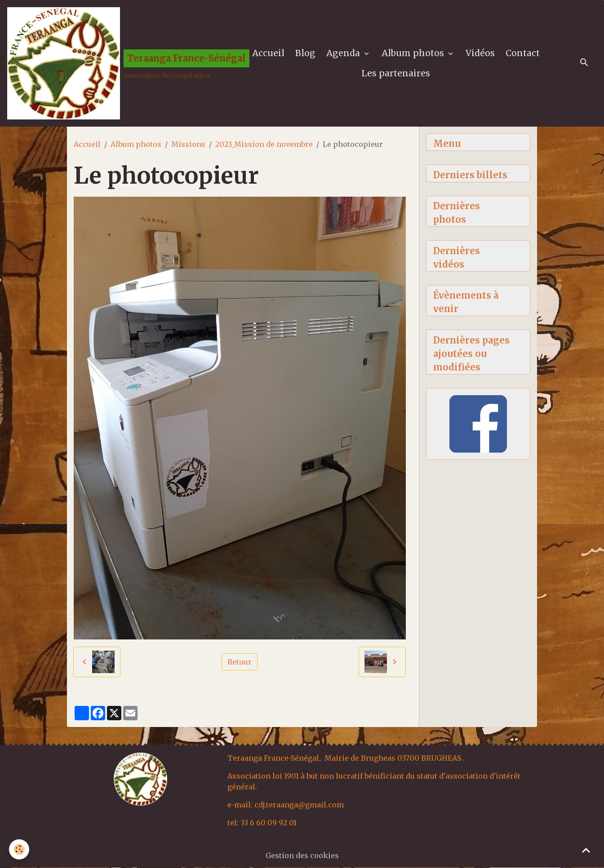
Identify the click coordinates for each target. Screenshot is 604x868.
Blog (305, 53)
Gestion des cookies (302, 855)
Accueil (268, 53)
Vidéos (480, 53)
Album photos (414, 53)
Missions (188, 144)
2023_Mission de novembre (264, 144)
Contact (523, 53)
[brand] (115, 63)
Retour (240, 662)
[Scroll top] (586, 850)
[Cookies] (19, 849)
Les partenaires (396, 73)
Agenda (344, 53)
